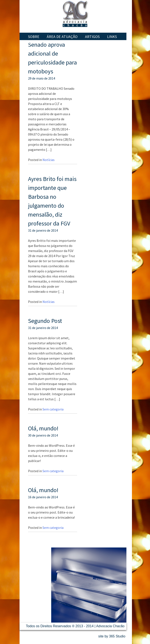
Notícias (36, 42)
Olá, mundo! (43, 428)
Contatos (60, 42)
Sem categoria (53, 409)
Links (112, 37)
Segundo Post (45, 321)
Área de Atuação (62, 37)
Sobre (34, 37)
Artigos (92, 37)
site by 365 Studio (112, 636)
